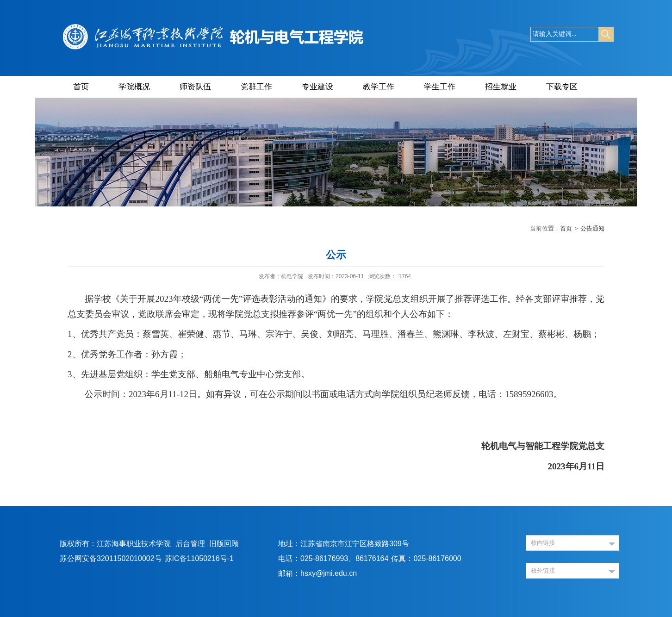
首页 (81, 87)
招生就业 (501, 87)
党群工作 (256, 87)
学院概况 (134, 87)
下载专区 (562, 87)
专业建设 (317, 87)
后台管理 (190, 544)
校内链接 (543, 543)
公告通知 (592, 228)
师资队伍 (195, 87)
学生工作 (440, 87)
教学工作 (379, 87)
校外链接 (543, 570)
